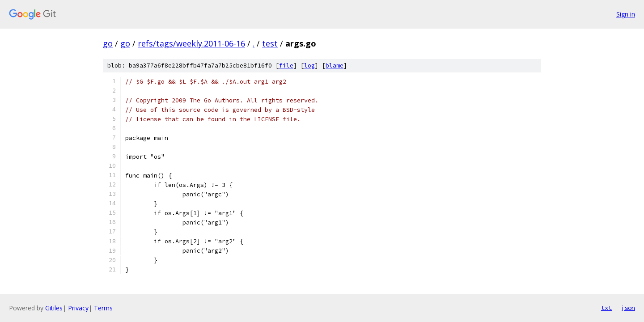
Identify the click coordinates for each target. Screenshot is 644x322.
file (286, 66)
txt (606, 308)
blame (335, 66)
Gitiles (54, 308)
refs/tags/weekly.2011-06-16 (191, 43)
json (628, 308)
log (309, 66)
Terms (103, 308)
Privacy (78, 308)
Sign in (626, 14)
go (108, 43)
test (270, 43)
